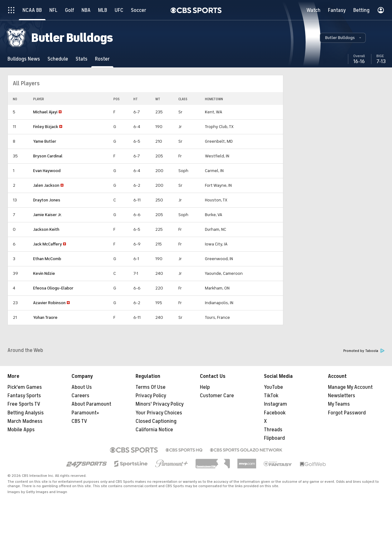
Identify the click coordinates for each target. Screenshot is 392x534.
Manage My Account (350, 387)
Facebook (275, 413)
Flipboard (274, 438)
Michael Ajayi (45, 112)
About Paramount (91, 404)
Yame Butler (45, 141)
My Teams (339, 404)
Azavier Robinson (49, 303)
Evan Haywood (47, 171)
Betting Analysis (26, 413)
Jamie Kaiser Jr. (47, 215)
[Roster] (102, 59)
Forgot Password (347, 413)
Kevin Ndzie (44, 273)
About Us (82, 387)
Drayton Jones (47, 200)
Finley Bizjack (46, 127)
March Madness (25, 421)
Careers (80, 396)
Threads (273, 430)
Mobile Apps (21, 430)
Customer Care (217, 396)
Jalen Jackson (46, 185)
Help (205, 387)
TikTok (271, 396)
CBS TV (79, 421)
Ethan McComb (47, 259)
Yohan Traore (45, 317)
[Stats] (82, 59)
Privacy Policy (151, 396)
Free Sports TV (24, 404)
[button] (343, 38)
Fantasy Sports (24, 396)
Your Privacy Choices (159, 413)
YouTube (273, 387)
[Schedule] (58, 59)
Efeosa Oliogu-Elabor (53, 288)
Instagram (275, 404)
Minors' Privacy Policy (160, 404)
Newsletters (342, 396)
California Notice (154, 430)
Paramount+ (85, 413)
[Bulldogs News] (24, 59)
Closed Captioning (156, 421)
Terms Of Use (151, 387)
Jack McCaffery (47, 244)
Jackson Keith (46, 229)
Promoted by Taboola (364, 351)
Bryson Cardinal (48, 156)
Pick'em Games (25, 387)
